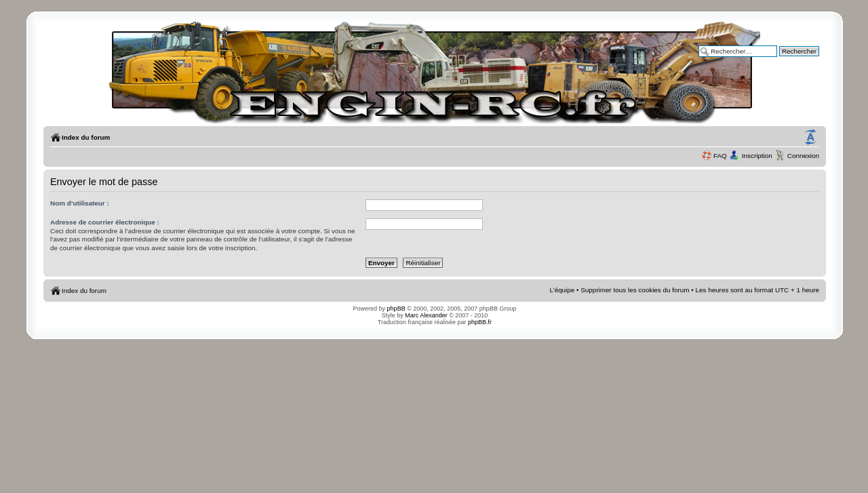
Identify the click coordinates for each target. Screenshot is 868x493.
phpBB (396, 309)
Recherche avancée (789, 61)
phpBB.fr (480, 322)
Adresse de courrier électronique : (105, 222)
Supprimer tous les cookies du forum (635, 290)
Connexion (803, 156)
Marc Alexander (426, 315)
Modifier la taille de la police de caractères (810, 138)
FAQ (720, 156)
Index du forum (86, 137)
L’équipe (563, 290)
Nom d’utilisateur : (80, 203)
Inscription (757, 156)
